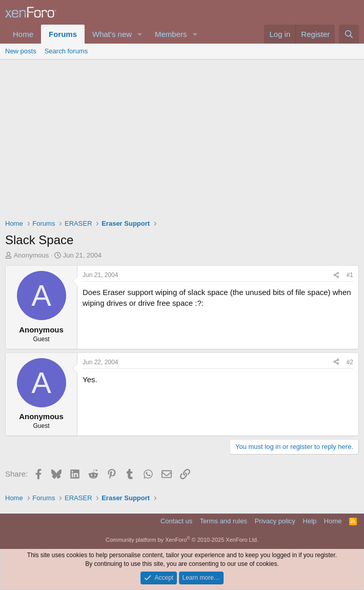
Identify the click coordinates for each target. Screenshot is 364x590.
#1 (350, 275)
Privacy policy (275, 521)
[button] (140, 34)
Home (23, 34)
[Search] (349, 34)
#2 (350, 362)
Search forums (66, 51)
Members (171, 34)
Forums (63, 34)
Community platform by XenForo (182, 540)
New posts (21, 51)
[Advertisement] (182, 136)
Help (310, 521)
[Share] (336, 275)
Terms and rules (224, 521)
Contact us (176, 521)
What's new (112, 34)
